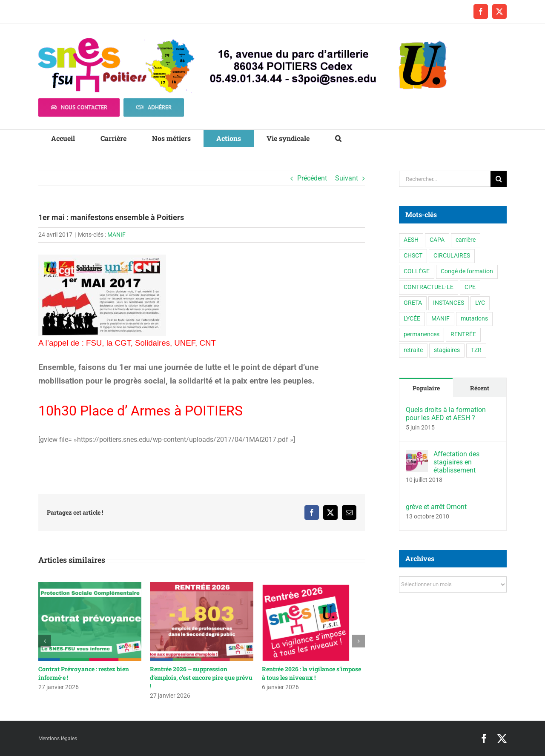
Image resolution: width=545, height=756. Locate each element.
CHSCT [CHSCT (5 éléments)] (413, 256)
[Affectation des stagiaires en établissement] (417, 456)
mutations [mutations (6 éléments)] (474, 319)
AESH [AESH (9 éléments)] (411, 240)
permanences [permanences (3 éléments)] (422, 334)
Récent (480, 388)
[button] (338, 138)
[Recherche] (499, 179)
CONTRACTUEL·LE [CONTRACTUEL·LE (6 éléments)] (429, 287)
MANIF (116, 235)
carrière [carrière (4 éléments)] (466, 240)
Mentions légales (58, 739)
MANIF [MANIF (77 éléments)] (440, 319)
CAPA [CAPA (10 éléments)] (437, 240)
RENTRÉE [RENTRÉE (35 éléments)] (463, 334)
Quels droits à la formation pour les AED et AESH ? (446, 414)
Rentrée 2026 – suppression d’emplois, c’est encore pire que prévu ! (201, 677)
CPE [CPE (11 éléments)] (470, 287)
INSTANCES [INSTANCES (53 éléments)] (449, 303)
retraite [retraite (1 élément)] (413, 350)
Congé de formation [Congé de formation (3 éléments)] (467, 271)
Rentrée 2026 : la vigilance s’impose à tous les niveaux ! (311, 673)
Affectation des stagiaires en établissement (456, 462)
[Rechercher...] (445, 179)
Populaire (426, 388)
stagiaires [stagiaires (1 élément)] (447, 350)
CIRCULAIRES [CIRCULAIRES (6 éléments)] (452, 256)
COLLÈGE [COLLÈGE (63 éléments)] (417, 271)
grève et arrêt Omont (436, 507)
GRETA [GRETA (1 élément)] (413, 303)
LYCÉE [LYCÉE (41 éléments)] (412, 319)
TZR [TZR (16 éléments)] (476, 350)
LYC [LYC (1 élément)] (480, 303)
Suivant (347, 178)
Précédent (312, 178)
